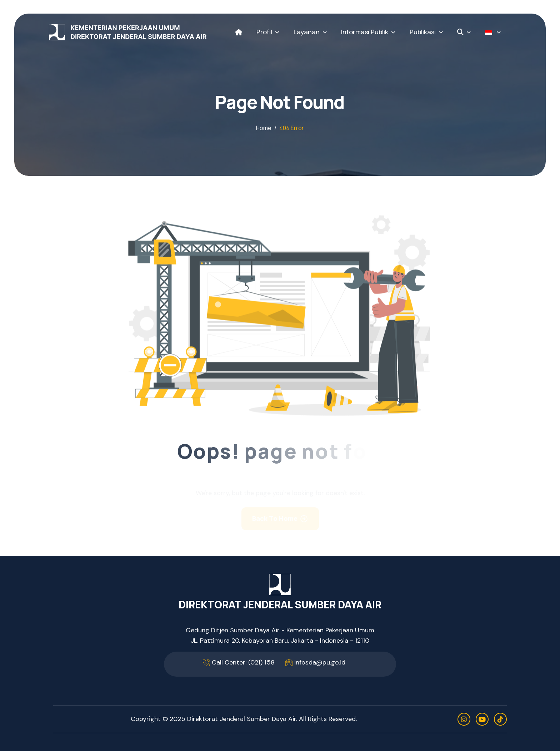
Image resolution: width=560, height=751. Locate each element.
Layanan (307, 32)
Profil (264, 32)
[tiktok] (500, 719)
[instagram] (464, 719)
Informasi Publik (365, 32)
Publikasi (423, 32)
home (264, 128)
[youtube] (482, 719)
